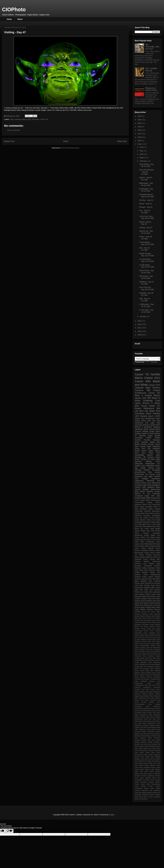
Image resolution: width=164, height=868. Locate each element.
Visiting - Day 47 (146, 228)
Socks (142, 769)
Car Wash (157, 618)
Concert (138, 431)
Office (158, 641)
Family (137, 540)
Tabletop (148, 778)
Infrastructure (147, 721)
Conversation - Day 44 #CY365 (147, 243)
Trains (151, 453)
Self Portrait (155, 531)
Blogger (112, 815)
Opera (158, 746)
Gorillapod (138, 713)
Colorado (156, 494)
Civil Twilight (141, 479)
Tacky (154, 778)
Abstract (138, 577)
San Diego (138, 763)
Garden (138, 498)
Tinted (137, 782)
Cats (158, 468)
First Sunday (145, 585)
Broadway (157, 675)
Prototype (157, 650)
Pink (144, 487)
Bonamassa (139, 553)
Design (158, 624)
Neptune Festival (141, 740)
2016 (140, 137)
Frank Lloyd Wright (152, 529)
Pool (154, 599)
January (143, 316)
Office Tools (139, 643)
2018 (140, 130)
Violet (150, 662)
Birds (158, 429)
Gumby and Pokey (154, 713)
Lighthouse (139, 481)
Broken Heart (151, 616)
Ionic (136, 637)
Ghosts (158, 708)
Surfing (145, 660)
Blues (137, 507)
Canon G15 (141, 398)
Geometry (157, 706)
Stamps (137, 774)
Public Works (148, 755)
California (138, 516)
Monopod (138, 736)
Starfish (157, 774)
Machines (147, 522)
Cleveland (149, 507)
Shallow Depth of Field (144, 433)
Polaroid (142, 650)
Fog (142, 540)
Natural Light (154, 564)
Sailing (144, 568)
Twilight (145, 431)
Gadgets (147, 588)
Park (158, 748)
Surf (141, 526)
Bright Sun (155, 535)
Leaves (138, 487)
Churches (139, 425)
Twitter (158, 786)
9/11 (147, 664)
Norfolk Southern (141, 742)
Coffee (146, 518)
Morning (138, 457)
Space (152, 771)
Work (136, 664)
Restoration (156, 652)
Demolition (146, 624)
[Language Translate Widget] (148, 359)
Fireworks (153, 700)
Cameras (147, 516)
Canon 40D (143, 381)
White (145, 575)
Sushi (137, 778)
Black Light (156, 673)
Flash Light (151, 629)
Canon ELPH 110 (142, 537)
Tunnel (153, 498)
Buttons (143, 677)
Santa (145, 763)
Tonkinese (139, 423)
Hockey (158, 717)
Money (152, 734)
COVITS (149, 677)
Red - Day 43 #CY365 (145, 249)
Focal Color (149, 631)
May (142, 151)
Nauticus (143, 738)
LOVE (147, 637)
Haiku (137, 715)
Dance (137, 692)
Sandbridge (139, 455)
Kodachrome (151, 723)
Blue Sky (144, 411)
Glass (149, 413)
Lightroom (142, 730)
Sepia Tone (139, 603)
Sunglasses (139, 660)
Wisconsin (156, 505)
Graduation (138, 633)
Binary (143, 673)
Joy (136, 723)
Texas (137, 533)
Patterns (137, 648)
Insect (146, 559)
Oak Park (147, 744)
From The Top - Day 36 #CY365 (147, 288)
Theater (157, 476)
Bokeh (137, 444)
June (142, 147)
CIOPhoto (14, 9)
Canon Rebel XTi (150, 406)
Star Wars (153, 658)
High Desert (150, 717)
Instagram (156, 485)
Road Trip (149, 654)
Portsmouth (139, 474)
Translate (151, 362)
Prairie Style (150, 753)
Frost (150, 704)
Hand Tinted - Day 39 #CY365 (147, 272)
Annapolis (156, 533)
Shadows (156, 446)
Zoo (158, 498)
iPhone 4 (148, 403)
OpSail (158, 643)
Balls (151, 614)
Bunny (137, 677)
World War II (144, 797)
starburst (145, 799)
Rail (152, 757)
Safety (150, 761)
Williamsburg (155, 575)
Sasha (157, 438)
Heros (143, 717)
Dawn (151, 692)
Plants (149, 438)
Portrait (151, 444)
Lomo (142, 544)
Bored (137, 675)
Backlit (157, 436)
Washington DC (153, 464)
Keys (144, 723)
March (142, 158)
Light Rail (155, 423)
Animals (146, 533)
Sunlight (145, 572)
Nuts (142, 744)
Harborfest (143, 715)
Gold (136, 711)
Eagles (137, 696)
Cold (136, 585)
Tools (147, 513)
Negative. (138, 641)
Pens (137, 546)
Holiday (156, 413)
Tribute (143, 786)
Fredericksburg (140, 704)
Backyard (138, 614)
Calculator (157, 677)
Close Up (138, 518)
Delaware (157, 692)
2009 (140, 335)
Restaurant (150, 418)
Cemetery (139, 438)
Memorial (150, 481)
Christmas (140, 413)
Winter (146, 429)
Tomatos (151, 782)
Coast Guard (154, 683)
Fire (142, 529)
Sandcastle (139, 511)
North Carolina (141, 442)
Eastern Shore (146, 520)
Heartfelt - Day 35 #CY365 (146, 294)
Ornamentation (144, 645)
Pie (148, 751)
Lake (158, 723)
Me (142, 734)
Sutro (142, 778)
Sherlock (142, 436)
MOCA (145, 732)
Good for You (155, 711)
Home (9, 19)
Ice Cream (144, 592)
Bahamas (145, 614)
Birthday (149, 673)
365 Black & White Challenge (147, 399)
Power (142, 753)
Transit (137, 489)
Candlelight (156, 516)
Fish (159, 700)
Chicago (138, 470)
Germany (152, 708)
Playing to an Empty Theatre (151, 89)
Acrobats (152, 664)
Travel (137, 662)
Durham (152, 627)
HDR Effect (140, 542)
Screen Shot (152, 763)
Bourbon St (149, 675)
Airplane (146, 489)
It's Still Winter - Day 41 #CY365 (147, 260)
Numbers (138, 566)
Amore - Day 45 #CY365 (146, 238)
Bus (136, 618)
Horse (146, 719)
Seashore (151, 656)
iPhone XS (138, 799)
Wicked (151, 795)
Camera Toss (139, 679)
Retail (148, 498)
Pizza (137, 650)
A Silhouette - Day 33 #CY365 (146, 305)
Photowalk (157, 648)
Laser (158, 542)
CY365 (157, 416)
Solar (146, 771)
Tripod (137, 421)
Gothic (144, 713)
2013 (140, 321)
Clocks (141, 555)
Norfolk (155, 374)
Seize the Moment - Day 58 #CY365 (147, 172)
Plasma (152, 751)
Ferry (146, 700)
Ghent (153, 425)
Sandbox (149, 601)
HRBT (153, 588)
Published (157, 755)
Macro (25, 119)
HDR (143, 498)
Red (158, 411)
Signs (150, 436)
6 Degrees (142, 664)
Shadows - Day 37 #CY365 (147, 283)
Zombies (157, 797)
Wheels (137, 575)
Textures (157, 660)
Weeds (152, 572)
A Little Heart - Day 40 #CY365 (147, 266)
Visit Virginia (142, 793)
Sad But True (143, 761)
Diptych (145, 694)
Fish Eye (156, 496)
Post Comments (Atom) (70, 148)
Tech (137, 453)
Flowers (156, 388)
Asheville (145, 579)
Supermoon (148, 605)
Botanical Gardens (152, 427)
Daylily (150, 502)
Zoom (158, 548)
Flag (136, 509)
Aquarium (150, 667)
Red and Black (155, 759)
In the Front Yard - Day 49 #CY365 (147, 217)
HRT (158, 425)
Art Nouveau (144, 669)
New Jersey (154, 472)
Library (152, 559)
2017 (140, 134)
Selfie (147, 546)
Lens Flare (143, 727)
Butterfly (150, 491)
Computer (139, 496)
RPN (142, 757)
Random (137, 759)
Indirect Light (144, 635)
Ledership (138, 725)
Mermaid (146, 734)
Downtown (156, 479)
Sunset (143, 416)
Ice (159, 557)
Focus (137, 702)
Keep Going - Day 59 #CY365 (146, 165)
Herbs (150, 715)
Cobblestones (139, 685)
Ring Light (142, 524)
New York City (154, 421)
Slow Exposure (150, 570)
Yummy (137, 612)
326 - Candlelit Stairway (151, 69)
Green (157, 444)
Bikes (158, 579)
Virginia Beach (152, 395)
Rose (158, 461)
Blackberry (139, 535)
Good (140, 711)
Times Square (155, 780)
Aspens (158, 669)
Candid (153, 679)
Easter (153, 537)
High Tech (149, 590)
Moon (158, 466)
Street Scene (141, 451)
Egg (141, 696)
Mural (143, 736)
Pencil (137, 751)
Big (154, 579)
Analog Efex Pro (141, 667)
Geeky (142, 557)
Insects (152, 429)
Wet (158, 572)
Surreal (158, 776)
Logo (158, 730)
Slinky (141, 570)
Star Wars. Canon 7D (40, 119)
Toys (144, 453)
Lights (151, 509)
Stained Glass (140, 513)
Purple (141, 546)
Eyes (158, 537)
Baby (148, 671)
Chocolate (147, 620)
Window (157, 795)
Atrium (137, 671)
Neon (158, 431)
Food (149, 485)
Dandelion (138, 624)
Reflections (149, 408)
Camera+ (139, 390)
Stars (158, 658)
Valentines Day (147, 790)
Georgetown (139, 708)
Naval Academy (154, 738)
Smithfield (147, 767)
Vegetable (143, 662)
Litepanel (139, 388)
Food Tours (155, 585)
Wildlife (143, 610)
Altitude (158, 664)
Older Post (122, 141)
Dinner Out (139, 627)
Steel (158, 570)
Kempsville (150, 542)
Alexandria (145, 550)
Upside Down (149, 788)
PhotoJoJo (143, 751)
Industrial (138, 559)
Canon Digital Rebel (142, 500)
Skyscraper (156, 511)
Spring (151, 468)
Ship (136, 570)
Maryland (138, 596)
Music (154, 639)
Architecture (141, 393)
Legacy (158, 725)
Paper (154, 748)
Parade (153, 645)
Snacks (153, 767)
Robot (155, 654)
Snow (137, 448)
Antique (157, 577)
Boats (158, 550)
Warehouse (156, 793)
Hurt (159, 719)
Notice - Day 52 (145, 204)
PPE (150, 748)
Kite (151, 592)
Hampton (156, 448)
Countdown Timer (146, 622)
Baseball (157, 614)
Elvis (144, 698)
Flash (149, 446)
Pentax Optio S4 (147, 648)
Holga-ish (149, 557)
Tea (159, 778)
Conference (147, 687)
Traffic (148, 784)
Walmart (149, 793)
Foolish (152, 702)
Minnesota (156, 561)
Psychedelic (139, 755)
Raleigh (157, 757)
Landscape (139, 522)
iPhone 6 (147, 425)
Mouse (150, 639)
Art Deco (157, 513)
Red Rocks (145, 759)
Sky (136, 468)
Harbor (137, 531)
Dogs (147, 496)
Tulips (143, 548)
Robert (138, 408)
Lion (155, 637)
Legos (137, 544)
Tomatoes (144, 782)
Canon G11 (152, 378)
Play (148, 531)
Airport (151, 577)
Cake (140, 618)
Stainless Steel (153, 487)
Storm (137, 548)
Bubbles (144, 581)
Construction (139, 502)
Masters (137, 734)
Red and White (140, 652)
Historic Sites (153, 455)
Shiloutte (147, 511)
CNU (150, 581)
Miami (144, 596)
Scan (145, 656)
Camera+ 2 (147, 679)
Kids (158, 520)
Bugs (142, 507)
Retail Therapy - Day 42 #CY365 (147, 255)
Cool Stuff (145, 690)
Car (149, 494)
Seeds (141, 765)
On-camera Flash (149, 643)
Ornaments (148, 566)
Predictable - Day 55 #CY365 (146, 190)
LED (12, 119)
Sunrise (138, 440)
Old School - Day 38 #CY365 (146, 277)
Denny (152, 624)
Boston (142, 675)
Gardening (138, 706)
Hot (150, 719)
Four (158, 702)
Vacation (138, 790)
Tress (137, 786)
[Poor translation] (9, 831)
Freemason (139, 588)
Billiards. (137, 673)
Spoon (142, 658)
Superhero (151, 776)
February (143, 161)
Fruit (154, 520)
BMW (158, 612)
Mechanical (149, 544)
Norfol (158, 740)
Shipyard (153, 765)
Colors (143, 421)
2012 (140, 324)
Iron (159, 721)
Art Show (151, 612)
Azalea (142, 671)
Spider (143, 468)
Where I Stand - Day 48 (146, 223)
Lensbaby (156, 470)
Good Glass (147, 711)
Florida (144, 444)
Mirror (158, 502)
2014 (140, 144)
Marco (158, 732)
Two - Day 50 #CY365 (145, 212)
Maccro (142, 594)
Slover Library (141, 459)
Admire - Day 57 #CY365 (146, 179)
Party (158, 645)
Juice (140, 723)
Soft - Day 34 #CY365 (145, 300)
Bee (150, 579)
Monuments (152, 596)
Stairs (147, 658)
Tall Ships (151, 660)
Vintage (148, 607)
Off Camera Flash (152, 457)
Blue (137, 491)
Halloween (150, 466)
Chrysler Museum (152, 440)
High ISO (139, 590)
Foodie (144, 702)
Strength (137, 776)
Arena (137, 669)
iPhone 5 (139, 427)
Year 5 (151, 797)
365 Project (153, 390)
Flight (158, 629)
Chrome (157, 583)
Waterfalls (138, 795)
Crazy (158, 690)
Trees (158, 418)
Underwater (139, 788)
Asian (152, 669)
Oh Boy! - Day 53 (146, 200)
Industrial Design (154, 635)
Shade (147, 765)
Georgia (146, 708)
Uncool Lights (140, 607)
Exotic (148, 698)
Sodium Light (150, 769)
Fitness (143, 629)
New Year (151, 740)
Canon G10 (154, 385)
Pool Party (149, 650)
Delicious (138, 694)
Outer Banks (143, 748)
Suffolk (137, 572)
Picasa (149, 599)
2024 (140, 120)
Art (147, 474)
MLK (139, 639)
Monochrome (140, 472)
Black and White (147, 383)
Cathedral (144, 681)
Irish (156, 721)
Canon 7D (142, 374)
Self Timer (156, 601)
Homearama (139, 719)
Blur (158, 442)
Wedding (145, 795)
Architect (157, 667)
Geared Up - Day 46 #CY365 (146, 232)
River (158, 599)
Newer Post (9, 141)
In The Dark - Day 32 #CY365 (146, 311)
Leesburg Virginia (148, 725)
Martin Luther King (153, 594)
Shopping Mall (155, 546)
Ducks (137, 557)
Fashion (137, 629)
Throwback (138, 780)
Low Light (148, 476)
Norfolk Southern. (154, 742)
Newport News (147, 641)
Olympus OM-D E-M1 (143, 505)
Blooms (152, 550)
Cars (143, 448)
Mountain (157, 544)
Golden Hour (140, 466)
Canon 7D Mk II (147, 618)
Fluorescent (139, 631)
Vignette (151, 548)
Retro (137, 654)
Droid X (157, 507)
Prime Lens (146, 483)
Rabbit (147, 757)
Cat (147, 423)
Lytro (137, 594)
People (144, 599)
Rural (137, 761)
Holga (137, 635)
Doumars (157, 555)
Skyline (146, 603)
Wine (151, 513)
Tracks (137, 784)
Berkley (137, 616)
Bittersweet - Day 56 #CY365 (146, 184)
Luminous (18, 119)
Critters (154, 622)
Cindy (158, 526)
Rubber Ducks (140, 601)
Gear (148, 706)
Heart (158, 588)
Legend (137, 727)
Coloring (137, 687)
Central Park (139, 620)
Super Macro (154, 451)
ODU (154, 641)
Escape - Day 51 (146, 207)
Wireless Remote (153, 610)
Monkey (157, 734)
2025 (140, 116)
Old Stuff (154, 744)
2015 (140, 141)
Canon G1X (140, 418)
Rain (137, 446)
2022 (140, 123)
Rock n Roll (151, 524)
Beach (151, 416)
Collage (149, 555)
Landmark (156, 592)
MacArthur (151, 732)
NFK (158, 639)
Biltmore (143, 616)
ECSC (158, 627)
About (20, 19)
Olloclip (149, 461)
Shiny (158, 568)
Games (158, 631)
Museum (149, 736)
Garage (158, 704)
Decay (152, 474)
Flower (152, 431)
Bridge (147, 535)
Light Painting (152, 727)
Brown (158, 616)
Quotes (137, 757)
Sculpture (139, 485)
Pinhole (157, 566)
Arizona (138, 579)
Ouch (137, 748)
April (142, 154)
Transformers (156, 784)
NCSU (154, 736)
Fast (142, 700)
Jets (140, 637)
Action (144, 577)
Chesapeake (155, 500)
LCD (143, 637)
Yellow (152, 442)
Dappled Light (144, 692)
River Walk (142, 654)
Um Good (156, 605)
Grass (146, 633)
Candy (147, 553)
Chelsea (152, 681)
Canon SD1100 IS (147, 583)
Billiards (157, 671)
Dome (146, 627)
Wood (137, 797)
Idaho (137, 721)
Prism (158, 753)
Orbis (137, 645)
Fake (152, 698)
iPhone (137, 550)
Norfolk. (137, 744)
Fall (149, 448)
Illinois (141, 721)
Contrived (157, 687)
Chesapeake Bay (149, 526)
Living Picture (151, 730)
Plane (153, 522)
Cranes (152, 690)
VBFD (158, 788)
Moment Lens (141, 564)
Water (152, 411)
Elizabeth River (148, 696)
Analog (144, 612)
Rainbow (138, 568)
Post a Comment (14, 130)
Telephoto (139, 429)
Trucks (151, 786)
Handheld (143, 509)
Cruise (151, 518)
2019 (140, 127)
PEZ (29, 119)
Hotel (154, 719)
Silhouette (139, 464)
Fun (145, 540)
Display (151, 694)
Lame (151, 637)
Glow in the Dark (154, 540)
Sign (145, 485)
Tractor (143, 784)
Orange (157, 509)
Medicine (144, 639)
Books (142, 491)
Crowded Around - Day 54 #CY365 (147, 196)
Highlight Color (155, 633)
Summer (144, 776)
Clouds (143, 446)
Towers (158, 782)
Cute (158, 622)
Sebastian (151, 568)
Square (158, 771)
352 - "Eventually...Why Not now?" (152, 47)
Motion (143, 531)
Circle (153, 620)
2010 (140, 331)
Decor (137, 529)
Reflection (149, 652)
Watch (153, 607)
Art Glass (151, 459)
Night (148, 388)
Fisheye (147, 470)
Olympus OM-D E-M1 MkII (147, 746)
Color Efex (156, 685)
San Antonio (156, 761)
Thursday (146, 780)
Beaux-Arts (155, 489)
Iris (153, 721)
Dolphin (157, 694)
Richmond (156, 483)
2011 (140, 328)
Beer (152, 671)
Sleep (141, 767)
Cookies (137, 690)
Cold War (148, 685)
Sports (152, 603)
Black (137, 581)
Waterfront (157, 662)
